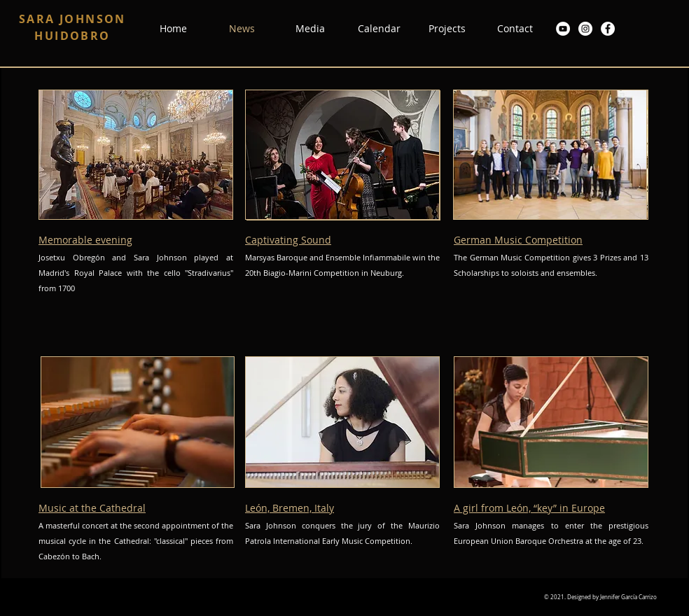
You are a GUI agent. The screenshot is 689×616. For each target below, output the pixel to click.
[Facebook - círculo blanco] (608, 29)
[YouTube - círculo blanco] (563, 29)
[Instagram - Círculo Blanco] (585, 29)
